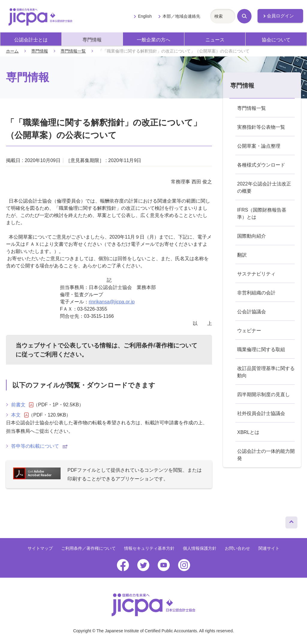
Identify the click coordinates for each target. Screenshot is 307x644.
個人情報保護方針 (200, 548)
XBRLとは (248, 432)
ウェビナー (249, 331)
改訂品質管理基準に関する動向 (266, 372)
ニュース (215, 40)
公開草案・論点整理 (259, 146)
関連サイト (269, 548)
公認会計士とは (31, 40)
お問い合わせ (237, 548)
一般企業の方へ (153, 40)
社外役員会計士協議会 (261, 413)
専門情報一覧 (73, 51)
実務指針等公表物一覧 (261, 127)
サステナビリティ (256, 274)
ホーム (12, 51)
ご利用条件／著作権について (88, 548)
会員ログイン (280, 16)
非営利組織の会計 (256, 293)
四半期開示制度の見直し (264, 394)
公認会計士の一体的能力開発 (266, 455)
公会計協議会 (252, 312)
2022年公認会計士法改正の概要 (264, 187)
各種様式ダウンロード (261, 165)
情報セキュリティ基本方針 (149, 548)
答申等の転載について (39, 446)
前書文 (22, 405)
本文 (20, 415)
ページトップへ (291, 521)
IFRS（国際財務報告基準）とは (262, 214)
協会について (276, 40)
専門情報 (92, 40)
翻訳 (242, 255)
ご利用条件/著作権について (160, 345)
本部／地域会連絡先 (181, 16)
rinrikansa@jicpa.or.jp (112, 302)
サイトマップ (40, 548)
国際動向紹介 (252, 236)
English (145, 16)
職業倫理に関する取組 (261, 349)
